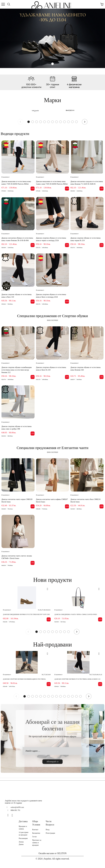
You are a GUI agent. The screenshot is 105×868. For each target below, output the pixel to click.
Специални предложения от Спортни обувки (52, 316)
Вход (48, 830)
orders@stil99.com (17, 807)
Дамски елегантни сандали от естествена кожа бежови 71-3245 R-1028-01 (87, 183)
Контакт (35, 830)
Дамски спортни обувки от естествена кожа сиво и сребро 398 (17, 428)
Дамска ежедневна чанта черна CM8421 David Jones (76, 614)
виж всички (53, 320)
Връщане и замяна (23, 828)
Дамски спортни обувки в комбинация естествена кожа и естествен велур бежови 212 (17, 370)
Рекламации (23, 838)
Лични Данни (21, 843)
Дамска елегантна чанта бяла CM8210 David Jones (85, 501)
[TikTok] (17, 815)
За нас (34, 837)
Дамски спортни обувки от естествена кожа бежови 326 (85, 369)
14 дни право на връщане (24, 834)
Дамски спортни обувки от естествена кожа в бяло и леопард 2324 (51, 296)
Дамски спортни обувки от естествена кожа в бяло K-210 (51, 369)
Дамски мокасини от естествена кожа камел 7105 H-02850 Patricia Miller (16, 183)
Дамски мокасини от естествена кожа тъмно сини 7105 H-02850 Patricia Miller (52, 183)
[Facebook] (9, 815)
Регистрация (50, 833)
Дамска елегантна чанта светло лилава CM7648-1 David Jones (17, 557)
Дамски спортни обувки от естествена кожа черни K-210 (85, 239)
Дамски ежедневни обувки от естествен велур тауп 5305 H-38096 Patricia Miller (26, 614)
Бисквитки (36, 833)
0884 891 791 (15, 810)
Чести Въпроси (50, 823)
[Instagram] (13, 815)
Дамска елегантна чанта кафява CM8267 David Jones (52, 501)
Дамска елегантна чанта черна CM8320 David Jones (17, 501)
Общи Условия (36, 823)
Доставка (23, 821)
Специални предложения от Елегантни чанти (52, 448)
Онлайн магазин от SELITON (53, 853)
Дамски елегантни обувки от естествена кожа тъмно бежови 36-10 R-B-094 (17, 239)
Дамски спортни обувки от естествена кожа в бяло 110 (17, 296)
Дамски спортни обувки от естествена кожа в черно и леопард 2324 (51, 239)
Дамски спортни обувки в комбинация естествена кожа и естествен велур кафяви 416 (24, 679)
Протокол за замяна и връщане (37, 843)
